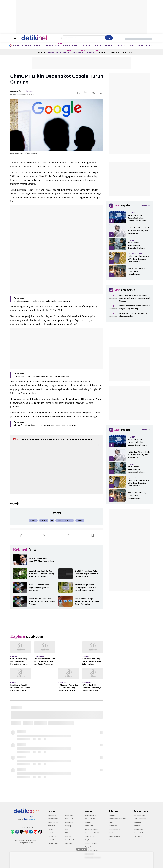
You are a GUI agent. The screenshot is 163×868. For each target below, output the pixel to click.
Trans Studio (90, 836)
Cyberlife (26, 45)
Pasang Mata (90, 819)
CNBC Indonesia (140, 819)
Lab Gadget (78, 51)
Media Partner (115, 829)
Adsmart (88, 822)
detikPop (68, 843)
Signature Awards (92, 829)
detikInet (51, 826)
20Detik (68, 833)
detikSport (52, 833)
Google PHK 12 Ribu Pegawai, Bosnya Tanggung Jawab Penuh (42, 376)
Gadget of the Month (59, 51)
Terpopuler (40, 52)
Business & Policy (71, 45)
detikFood (69, 819)
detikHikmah (70, 840)
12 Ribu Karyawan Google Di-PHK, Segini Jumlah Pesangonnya (42, 301)
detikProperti (53, 843)
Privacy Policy (115, 836)
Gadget (38, 45)
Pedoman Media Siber (118, 819)
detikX (67, 829)
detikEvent (89, 826)
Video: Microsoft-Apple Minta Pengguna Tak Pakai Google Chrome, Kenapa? (57, 439)
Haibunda (138, 822)
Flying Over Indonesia (93, 847)
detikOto (51, 840)
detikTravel (69, 815)
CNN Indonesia (139, 815)
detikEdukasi (53, 819)
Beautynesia (138, 829)
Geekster (92, 51)
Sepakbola (52, 836)
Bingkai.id (89, 840)
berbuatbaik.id (90, 815)
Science (87, 45)
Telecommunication (103, 45)
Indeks (149, 45)
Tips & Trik (121, 45)
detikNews (52, 815)
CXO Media (138, 836)
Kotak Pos (113, 826)
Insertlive (137, 826)
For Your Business (91, 850)
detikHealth (69, 822)
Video (140, 45)
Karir (111, 822)
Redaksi (112, 815)
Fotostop (114, 52)
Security (103, 52)
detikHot (51, 829)
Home (16, 45)
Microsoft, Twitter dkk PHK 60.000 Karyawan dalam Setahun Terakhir (45, 425)
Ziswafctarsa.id (91, 843)
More (146, 206)
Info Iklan (113, 833)
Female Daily (139, 833)
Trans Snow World (92, 833)
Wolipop (68, 826)
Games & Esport (53, 44)
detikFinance (53, 822)
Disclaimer (113, 840)
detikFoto (68, 836)
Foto (132, 45)
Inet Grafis (127, 52)
